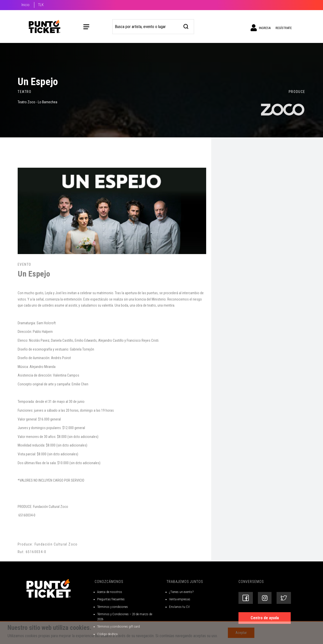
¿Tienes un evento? (181, 592)
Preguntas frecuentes (111, 599)
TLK (41, 5)
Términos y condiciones (113, 607)
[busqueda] (186, 26)
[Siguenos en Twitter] (284, 598)
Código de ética (107, 634)
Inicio (25, 5)
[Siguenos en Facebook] (246, 598)
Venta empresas (180, 599)
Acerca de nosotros (110, 592)
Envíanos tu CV (179, 607)
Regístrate (284, 28)
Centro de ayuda (265, 618)
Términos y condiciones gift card (118, 626)
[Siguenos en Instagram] (265, 598)
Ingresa (261, 28)
